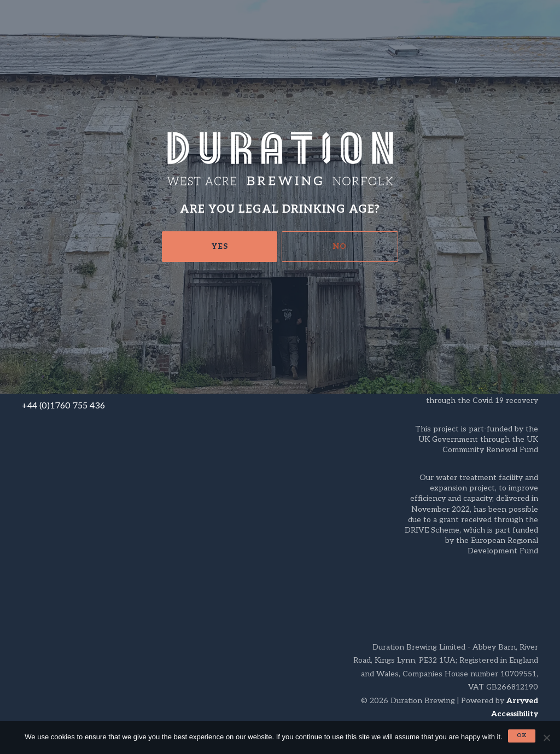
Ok (522, 735)
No (340, 246)
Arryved (522, 701)
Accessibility (515, 714)
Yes (220, 246)
